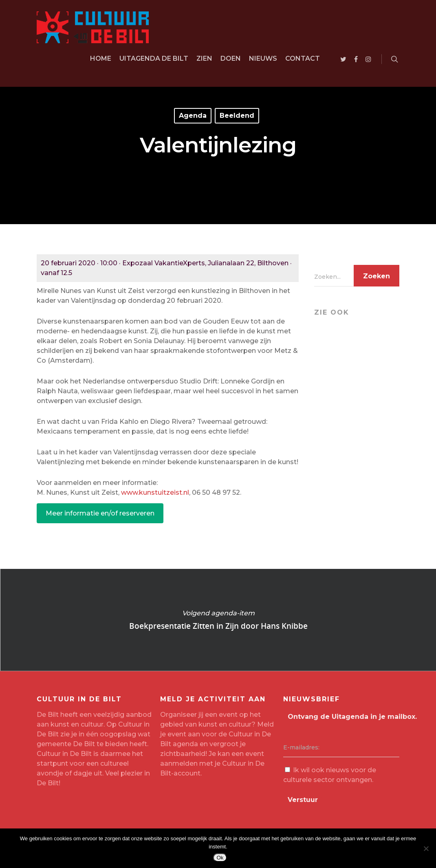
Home (101, 58)
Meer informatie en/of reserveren (100, 513)
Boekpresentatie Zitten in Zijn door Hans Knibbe (218, 620)
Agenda (193, 116)
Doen (231, 58)
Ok (220, 858)
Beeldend (237, 116)
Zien (204, 58)
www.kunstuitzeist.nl (155, 492)
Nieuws (263, 58)
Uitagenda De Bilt (154, 58)
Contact (303, 58)
